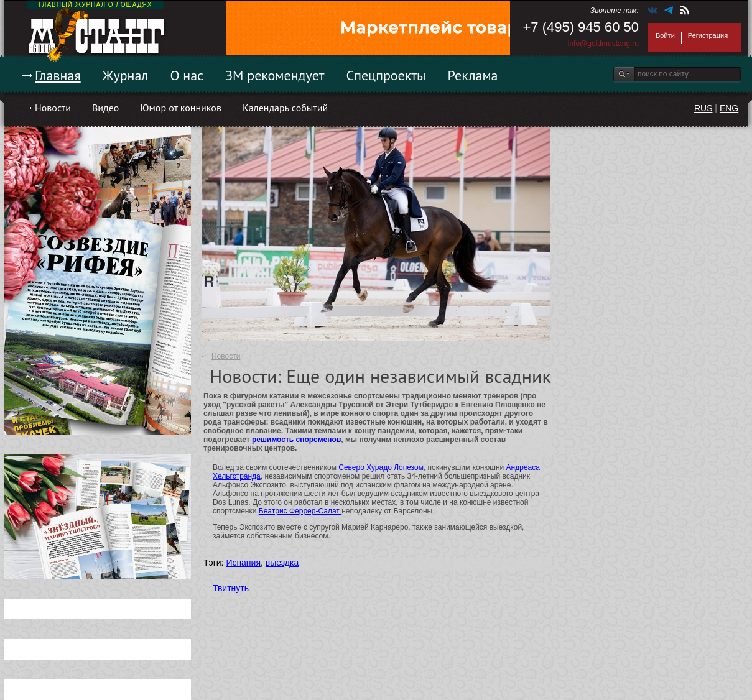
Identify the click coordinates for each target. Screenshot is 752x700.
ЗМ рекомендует (275, 75)
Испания (243, 563)
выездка (282, 563)
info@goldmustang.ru (603, 44)
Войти (665, 35)
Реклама (473, 75)
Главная (58, 75)
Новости (53, 108)
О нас (187, 75)
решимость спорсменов (296, 440)
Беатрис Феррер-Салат (300, 511)
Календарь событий (285, 108)
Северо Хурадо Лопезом (381, 467)
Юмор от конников (181, 108)
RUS (703, 108)
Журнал (126, 75)
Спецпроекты (386, 75)
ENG (729, 108)
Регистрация (708, 35)
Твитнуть (231, 588)
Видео (105, 108)
